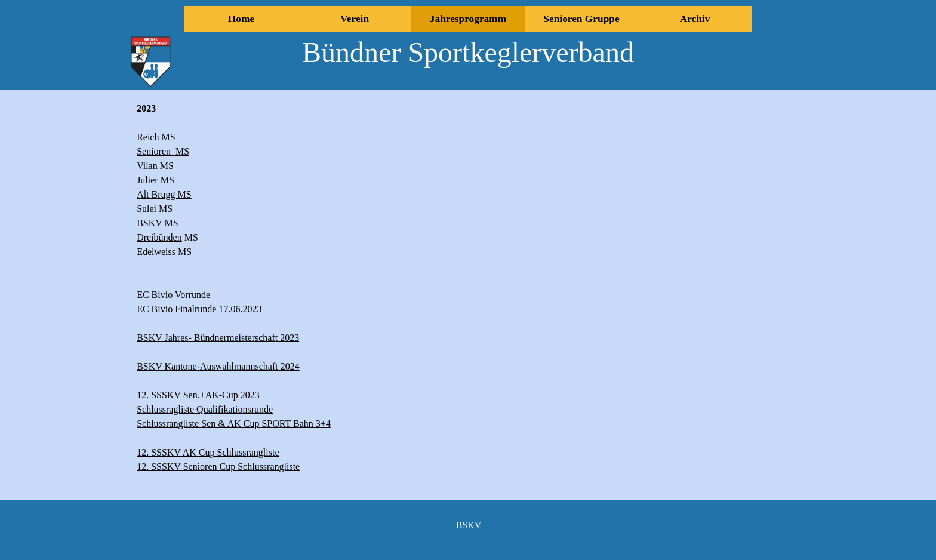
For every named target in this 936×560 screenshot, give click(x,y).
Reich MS (156, 137)
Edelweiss (156, 252)
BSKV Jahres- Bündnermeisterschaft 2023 (218, 338)
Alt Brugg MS (164, 194)
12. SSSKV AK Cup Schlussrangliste (208, 452)
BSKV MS (158, 223)
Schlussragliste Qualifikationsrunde (205, 409)
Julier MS (156, 180)
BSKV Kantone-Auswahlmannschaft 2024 (218, 366)
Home (241, 19)
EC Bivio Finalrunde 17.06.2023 (199, 309)
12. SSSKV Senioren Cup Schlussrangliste (218, 467)
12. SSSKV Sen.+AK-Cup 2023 (198, 395)
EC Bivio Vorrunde (173, 295)
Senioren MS (163, 151)
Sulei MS (155, 209)
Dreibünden (159, 237)
